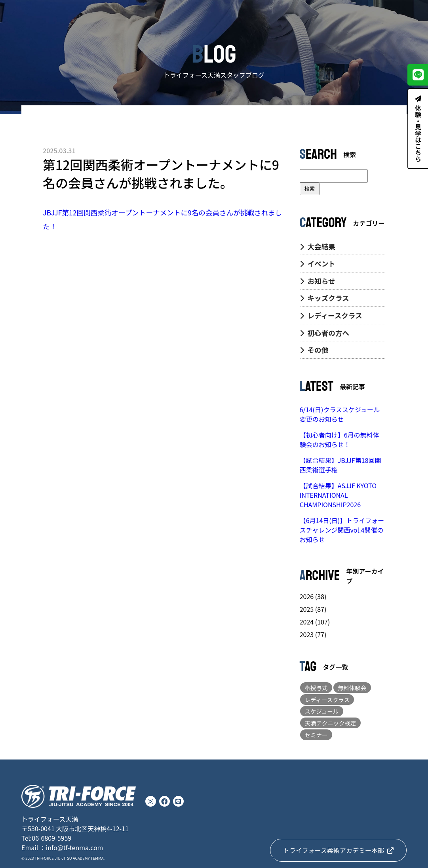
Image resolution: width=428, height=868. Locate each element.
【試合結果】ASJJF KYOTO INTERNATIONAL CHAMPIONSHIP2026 (338, 495)
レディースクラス (331, 315)
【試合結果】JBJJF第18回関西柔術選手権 (340, 465)
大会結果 (318, 247)
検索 (310, 189)
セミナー (316, 735)
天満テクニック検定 (331, 723)
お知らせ (318, 281)
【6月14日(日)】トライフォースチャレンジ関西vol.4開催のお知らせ (342, 530)
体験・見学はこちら (418, 129)
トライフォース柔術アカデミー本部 (338, 850)
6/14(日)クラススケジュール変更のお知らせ (340, 414)
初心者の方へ (324, 333)
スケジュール (322, 711)
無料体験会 (352, 688)
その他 (314, 350)
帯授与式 (316, 688)
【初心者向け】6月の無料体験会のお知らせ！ (340, 440)
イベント (318, 264)
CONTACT (398, 15)
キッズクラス (324, 298)
